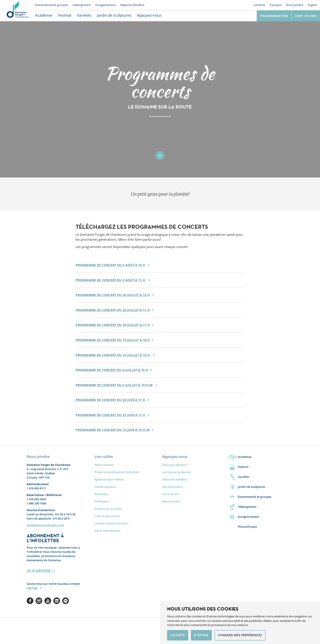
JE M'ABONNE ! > (41, 571)
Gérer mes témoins (107, 531)
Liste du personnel (107, 516)
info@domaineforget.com (45, 525)
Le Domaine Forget (18, 11)
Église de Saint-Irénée (109, 479)
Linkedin (57, 601)
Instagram (39, 601)
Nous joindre (295, 5)
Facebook (30, 601)
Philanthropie (247, 527)
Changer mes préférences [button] (240, 635)
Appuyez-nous (149, 15)
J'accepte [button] (178, 635)
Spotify (66, 601)
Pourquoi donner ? (175, 465)
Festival (65, 15)
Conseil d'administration (111, 523)
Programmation (274, 16)
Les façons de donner (177, 472)
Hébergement (82, 5)
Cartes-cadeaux (105, 487)
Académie (44, 15)
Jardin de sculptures (114, 15)
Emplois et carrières (108, 509)
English (312, 5)
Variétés (84, 15)
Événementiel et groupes (52, 5)
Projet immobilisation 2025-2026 (117, 472)
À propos (276, 5)
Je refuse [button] (201, 635)
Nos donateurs (172, 487)
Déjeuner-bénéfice (132, 5)
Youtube (48, 601)
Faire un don (306, 16)
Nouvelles (101, 494)
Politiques (101, 501)
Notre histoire (104, 465)
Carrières (259, 5)
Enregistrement (106, 5)
